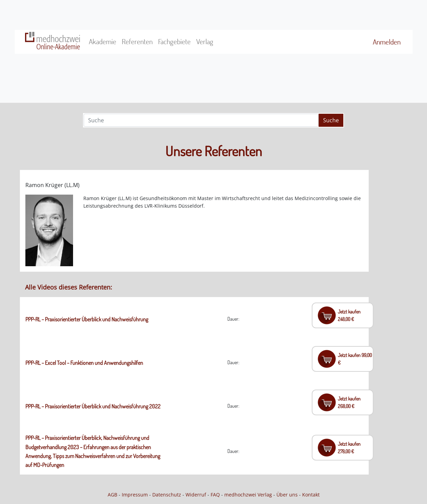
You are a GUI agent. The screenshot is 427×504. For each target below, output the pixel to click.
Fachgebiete (174, 41)
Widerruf (196, 495)
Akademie (103, 41)
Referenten (137, 41)
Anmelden (387, 42)
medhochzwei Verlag (248, 495)
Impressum (135, 495)
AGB (112, 495)
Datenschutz (167, 495)
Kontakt (311, 495)
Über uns (287, 495)
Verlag (205, 41)
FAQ (215, 495)
